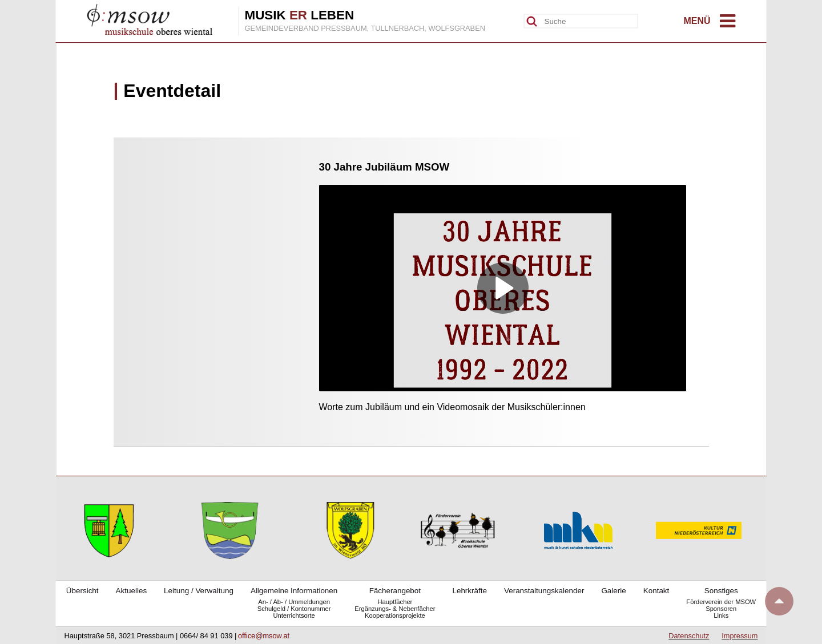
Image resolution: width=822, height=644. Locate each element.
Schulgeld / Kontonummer (294, 609)
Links (721, 615)
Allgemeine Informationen (294, 591)
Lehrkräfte (470, 591)
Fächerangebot (395, 591)
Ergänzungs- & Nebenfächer (395, 609)
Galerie (613, 591)
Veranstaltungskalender (544, 591)
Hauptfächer (395, 602)
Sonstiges (721, 591)
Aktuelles (132, 591)
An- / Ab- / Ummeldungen (294, 602)
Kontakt (656, 591)
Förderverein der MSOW (721, 602)
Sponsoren (721, 609)
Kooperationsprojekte (395, 615)
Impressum (740, 636)
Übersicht (82, 591)
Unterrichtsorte (294, 615)
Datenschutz (689, 636)
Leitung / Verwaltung (199, 591)
